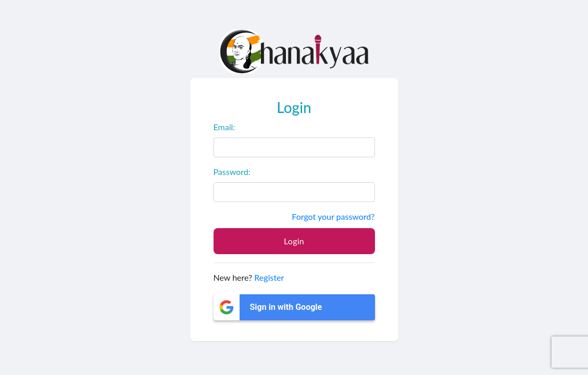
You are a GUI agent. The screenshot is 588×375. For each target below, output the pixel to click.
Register (269, 277)
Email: (224, 127)
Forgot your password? (333, 216)
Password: (232, 172)
